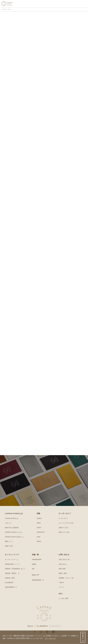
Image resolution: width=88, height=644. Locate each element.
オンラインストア (10, 561)
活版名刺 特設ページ (11, 565)
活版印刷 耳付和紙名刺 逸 (14, 570)
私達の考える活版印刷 (12, 529)
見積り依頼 (62, 570)
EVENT (39, 529)
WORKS (39, 520)
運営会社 (30, 627)
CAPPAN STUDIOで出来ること (14, 538)
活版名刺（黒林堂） (11, 574)
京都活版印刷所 (37, 561)
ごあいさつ (8, 524)
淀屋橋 (34, 565)
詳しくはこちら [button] (50, 638)
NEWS (39, 524)
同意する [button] (83, 637)
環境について (9, 543)
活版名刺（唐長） (10, 579)
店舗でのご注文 (63, 529)
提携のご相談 (63, 574)
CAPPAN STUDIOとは (12, 520)
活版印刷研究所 (10, 588)
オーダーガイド (63, 520)
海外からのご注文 (64, 533)
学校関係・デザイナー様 (66, 579)
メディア (61, 588)
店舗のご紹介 (9, 547)
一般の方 (61, 584)
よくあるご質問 (63, 600)
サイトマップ (56, 627)
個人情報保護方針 (43, 627)
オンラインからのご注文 (66, 524)
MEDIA (39, 543)
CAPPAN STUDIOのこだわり (14, 533)
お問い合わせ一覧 (64, 561)
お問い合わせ (63, 565)
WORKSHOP (41, 533)
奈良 (33, 570)
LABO (39, 538)
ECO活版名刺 (9, 584)
